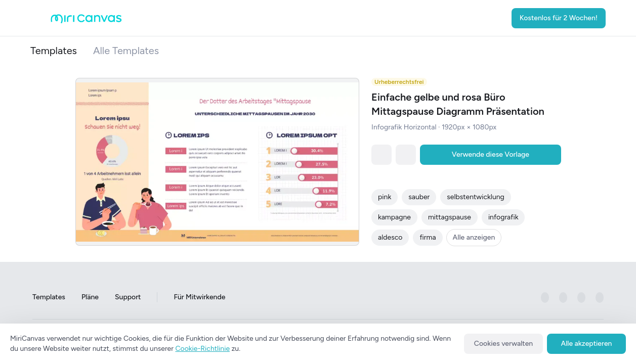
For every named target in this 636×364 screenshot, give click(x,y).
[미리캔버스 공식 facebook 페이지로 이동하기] (545, 298)
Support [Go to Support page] (128, 298)
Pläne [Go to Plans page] (90, 298)
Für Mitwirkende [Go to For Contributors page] (199, 298)
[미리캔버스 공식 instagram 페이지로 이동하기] (563, 298)
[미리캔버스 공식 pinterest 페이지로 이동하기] (581, 298)
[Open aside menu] (40, 18)
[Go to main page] (86, 21)
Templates (54, 51)
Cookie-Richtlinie (202, 349)
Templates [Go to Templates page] (49, 298)
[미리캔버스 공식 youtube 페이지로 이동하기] (600, 298)
